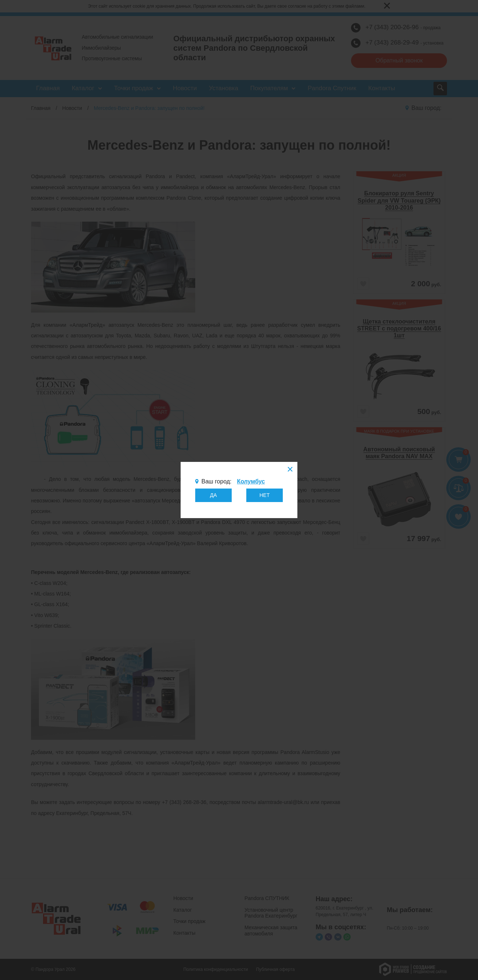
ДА (214, 495)
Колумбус (251, 481)
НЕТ (265, 495)
